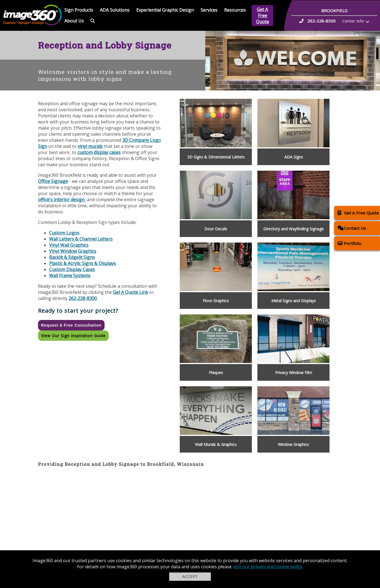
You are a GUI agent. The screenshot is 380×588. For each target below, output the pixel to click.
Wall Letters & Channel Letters (81, 239)
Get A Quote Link (131, 292)
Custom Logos (64, 233)
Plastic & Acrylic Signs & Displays (83, 263)
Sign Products (79, 10)
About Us (74, 21)
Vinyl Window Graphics (73, 251)
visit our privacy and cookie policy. (268, 567)
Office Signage (53, 181)
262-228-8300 (83, 298)
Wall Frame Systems (70, 276)
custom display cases (99, 152)
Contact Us (352, 228)
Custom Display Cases (72, 269)
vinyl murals (90, 146)
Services (209, 10)
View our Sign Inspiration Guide (73, 336)
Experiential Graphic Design (165, 10)
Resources (235, 10)
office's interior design (61, 200)
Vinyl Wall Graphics (69, 245)
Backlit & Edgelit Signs (72, 257)
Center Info (353, 21)
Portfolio (349, 243)
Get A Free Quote (263, 16)
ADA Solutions (115, 10)
